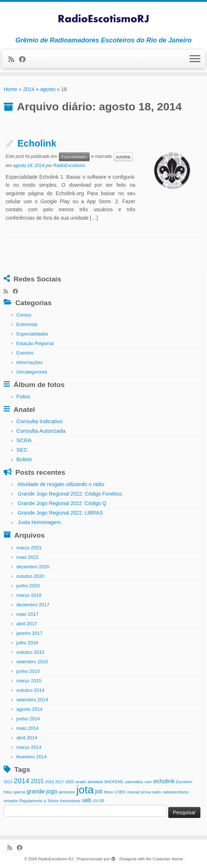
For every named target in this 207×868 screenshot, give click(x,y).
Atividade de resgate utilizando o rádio (61, 484)
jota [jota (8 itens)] (85, 790)
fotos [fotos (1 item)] (8, 792)
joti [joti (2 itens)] (99, 791)
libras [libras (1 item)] (108, 792)
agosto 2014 (30, 709)
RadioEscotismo (69, 166)
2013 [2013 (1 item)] (8, 782)
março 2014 (29, 747)
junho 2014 (28, 719)
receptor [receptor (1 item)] (11, 801)
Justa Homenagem (39, 522)
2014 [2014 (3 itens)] (22, 781)
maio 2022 (28, 557)
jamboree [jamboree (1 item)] (67, 792)
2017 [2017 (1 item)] (60, 782)
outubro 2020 (31, 576)
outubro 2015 (31, 652)
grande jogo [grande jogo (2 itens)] (42, 791)
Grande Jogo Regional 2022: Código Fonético (70, 494)
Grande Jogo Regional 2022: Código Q (62, 503)
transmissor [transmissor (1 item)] (70, 801)
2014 (29, 89)
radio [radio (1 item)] (157, 792)
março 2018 (29, 595)
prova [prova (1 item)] (146, 792)
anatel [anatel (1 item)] (81, 782)
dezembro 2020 (33, 567)
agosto (48, 89)
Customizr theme (168, 859)
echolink (123, 157)
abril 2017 (27, 624)
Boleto (24, 459)
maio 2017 (28, 614)
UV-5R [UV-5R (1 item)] (99, 801)
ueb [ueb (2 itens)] (87, 800)
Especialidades (74, 157)
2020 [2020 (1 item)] (70, 782)
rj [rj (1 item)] (45, 801)
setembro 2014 (32, 700)
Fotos (23, 396)
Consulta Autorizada (41, 431)
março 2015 (29, 681)
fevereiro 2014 (32, 757)
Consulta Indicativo (40, 421)
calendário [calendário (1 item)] (134, 782)
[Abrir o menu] (195, 59)
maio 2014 (28, 728)
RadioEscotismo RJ (56, 859)
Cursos (24, 315)
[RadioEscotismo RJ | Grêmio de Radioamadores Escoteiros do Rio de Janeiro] (103, 19)
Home (10, 89)
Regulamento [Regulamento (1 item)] (31, 801)
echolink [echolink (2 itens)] (164, 781)
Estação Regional (35, 343)
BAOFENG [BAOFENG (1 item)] (114, 782)
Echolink (37, 143)
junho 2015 (28, 671)
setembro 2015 (32, 662)
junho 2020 (28, 586)
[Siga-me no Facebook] (25, 60)
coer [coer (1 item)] (148, 782)
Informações (30, 362)
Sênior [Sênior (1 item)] (53, 801)
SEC (22, 450)
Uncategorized (32, 372)
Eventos (25, 353)
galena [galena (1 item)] (19, 792)
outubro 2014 (31, 690)
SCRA (24, 440)
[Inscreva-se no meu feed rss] (14, 60)
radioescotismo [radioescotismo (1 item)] (176, 792)
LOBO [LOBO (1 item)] (120, 792)
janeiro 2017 (30, 633)
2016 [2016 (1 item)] (49, 782)
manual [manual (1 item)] (133, 792)
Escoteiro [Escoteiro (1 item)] (184, 782)
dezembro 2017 (33, 605)
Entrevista (27, 324)
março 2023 (29, 548)
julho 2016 (27, 643)
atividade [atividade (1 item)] (95, 782)
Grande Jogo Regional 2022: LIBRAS (61, 513)
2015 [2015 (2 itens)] (37, 781)
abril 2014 (27, 738)
